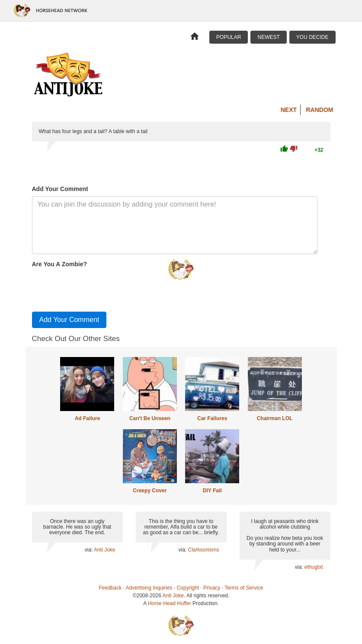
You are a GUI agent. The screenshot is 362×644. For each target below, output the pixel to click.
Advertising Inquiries (149, 588)
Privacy (212, 588)
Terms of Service (244, 588)
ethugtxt (314, 567)
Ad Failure (88, 418)
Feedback (111, 588)
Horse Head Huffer (170, 603)
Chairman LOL (275, 418)
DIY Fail (212, 491)
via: (89, 550)
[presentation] (98, 288)
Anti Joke (104, 550)
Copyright (188, 588)
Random (320, 110)
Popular (229, 37)
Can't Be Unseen (150, 418)
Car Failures (212, 418)
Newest (268, 37)
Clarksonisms (203, 550)
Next (289, 110)
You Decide (312, 37)
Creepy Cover (150, 491)
